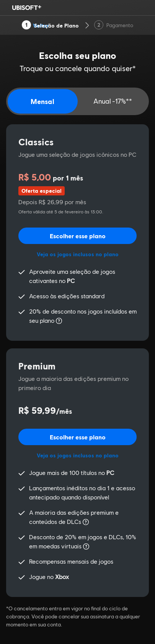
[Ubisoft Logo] (27, 8)
